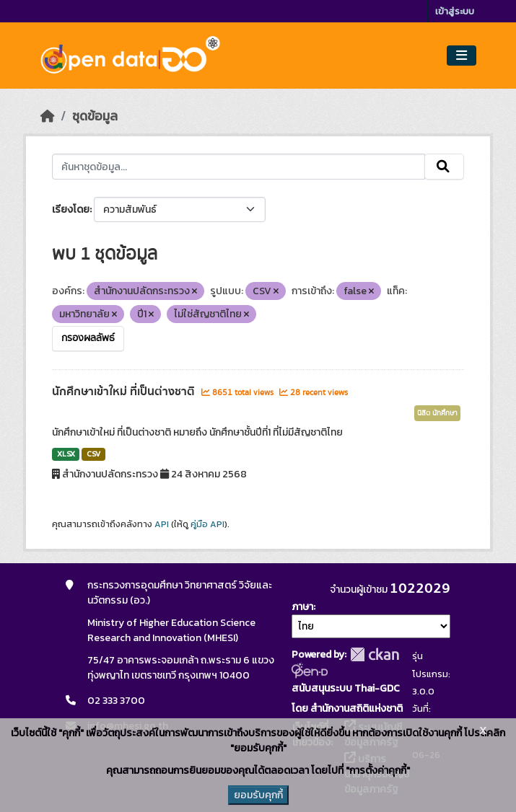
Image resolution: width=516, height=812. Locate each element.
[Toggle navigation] (462, 56)
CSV (93, 454)
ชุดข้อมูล (95, 116)
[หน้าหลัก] (48, 116)
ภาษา (302, 607)
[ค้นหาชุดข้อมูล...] (239, 167)
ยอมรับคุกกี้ (258, 795)
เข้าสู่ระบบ (455, 11)
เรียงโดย (71, 209)
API (162, 524)
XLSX (66, 454)
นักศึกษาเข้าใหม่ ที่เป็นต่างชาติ (125, 392)
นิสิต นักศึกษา (437, 413)
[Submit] (444, 167)
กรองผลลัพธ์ (88, 338)
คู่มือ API (207, 524)
